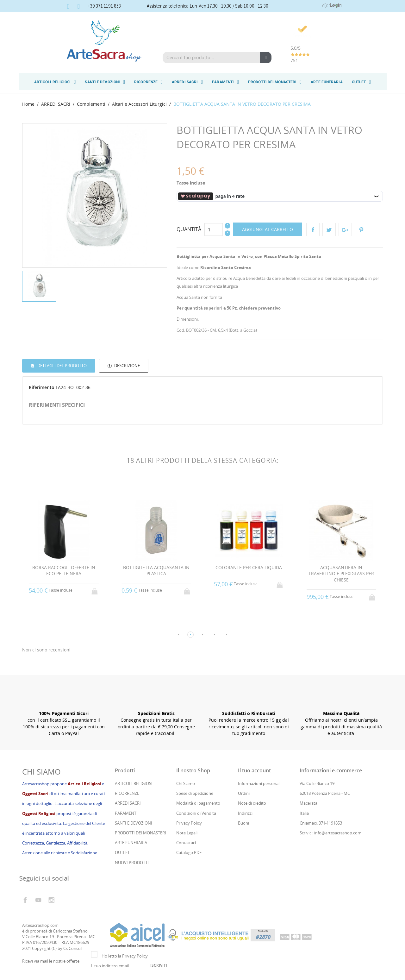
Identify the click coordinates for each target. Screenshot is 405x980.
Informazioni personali (259, 784)
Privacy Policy (189, 824)
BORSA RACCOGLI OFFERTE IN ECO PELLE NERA (64, 570)
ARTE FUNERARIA (327, 82)
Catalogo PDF (189, 853)
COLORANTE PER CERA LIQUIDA (249, 567)
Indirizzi (245, 814)
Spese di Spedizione (195, 794)
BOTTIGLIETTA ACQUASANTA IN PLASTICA (156, 570)
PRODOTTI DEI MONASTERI (275, 82)
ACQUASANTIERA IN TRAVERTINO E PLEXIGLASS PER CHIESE (341, 573)
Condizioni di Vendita (196, 814)
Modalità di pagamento (198, 804)
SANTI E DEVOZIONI (105, 82)
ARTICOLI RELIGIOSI (55, 82)
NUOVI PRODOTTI (132, 863)
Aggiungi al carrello (268, 229)
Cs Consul (72, 949)
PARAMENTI (225, 82)
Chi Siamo (186, 784)
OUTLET (361, 82)
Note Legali (187, 833)
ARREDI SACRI (187, 82)
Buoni (243, 824)
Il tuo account (254, 771)
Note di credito (252, 804)
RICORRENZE (148, 82)
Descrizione (127, 365)
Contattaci (186, 843)
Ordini (244, 794)
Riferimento (42, 387)
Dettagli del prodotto (62, 365)
